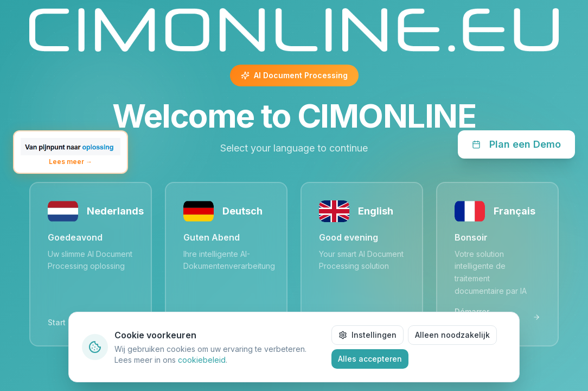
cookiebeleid (202, 360)
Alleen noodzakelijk (452, 335)
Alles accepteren (370, 359)
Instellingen (367, 335)
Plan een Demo (516, 144)
